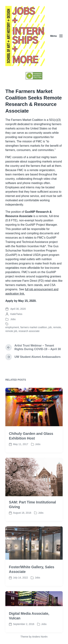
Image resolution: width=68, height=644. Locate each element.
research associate (29, 331)
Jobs (13, 319)
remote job (11, 331)
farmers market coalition (34, 327)
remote (57, 327)
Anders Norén (40, 637)
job (50, 327)
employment (12, 327)
